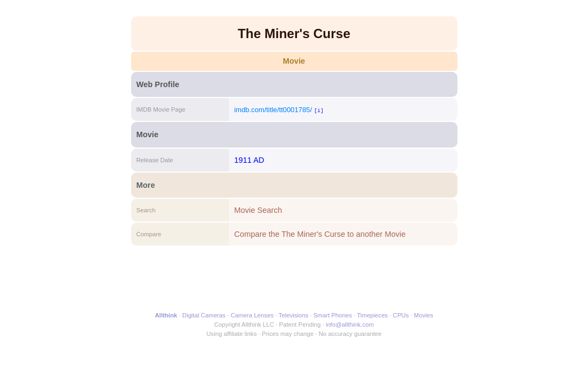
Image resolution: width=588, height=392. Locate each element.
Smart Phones (333, 315)
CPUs (401, 315)
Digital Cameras (204, 315)
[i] (318, 110)
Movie (294, 61)
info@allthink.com (350, 324)
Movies (423, 315)
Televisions (293, 315)
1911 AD (249, 160)
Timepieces (372, 315)
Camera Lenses (252, 315)
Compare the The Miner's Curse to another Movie (320, 234)
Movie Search (258, 210)
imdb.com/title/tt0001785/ (273, 110)
